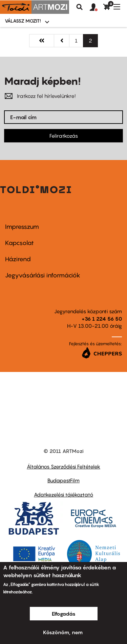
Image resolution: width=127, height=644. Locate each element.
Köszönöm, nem (63, 632)
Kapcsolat (19, 243)
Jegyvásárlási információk (43, 275)
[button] (97, 7)
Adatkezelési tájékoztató (63, 494)
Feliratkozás (64, 136)
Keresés (80, 7)
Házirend (18, 259)
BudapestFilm (63, 480)
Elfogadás (64, 614)
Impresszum (22, 227)
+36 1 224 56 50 (102, 319)
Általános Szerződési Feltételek (63, 466)
